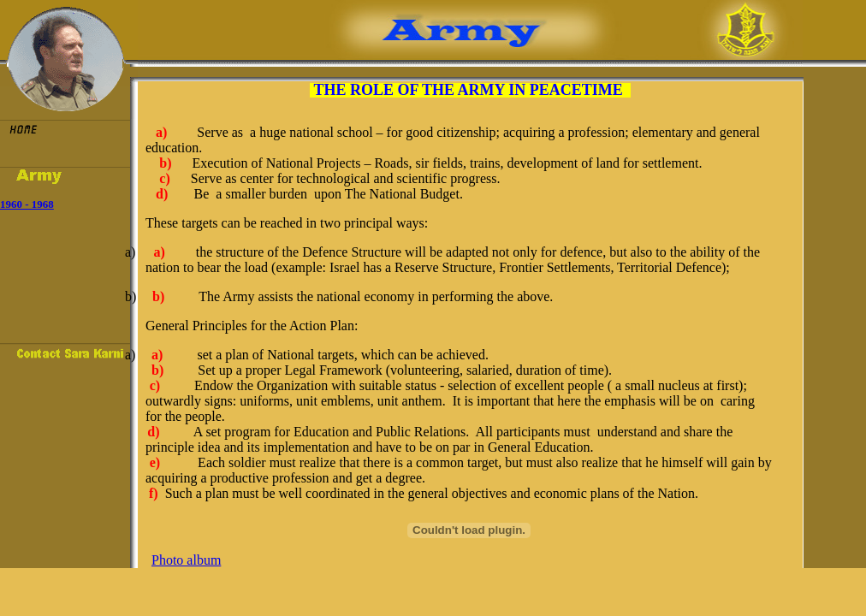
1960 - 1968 (27, 204)
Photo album (186, 560)
